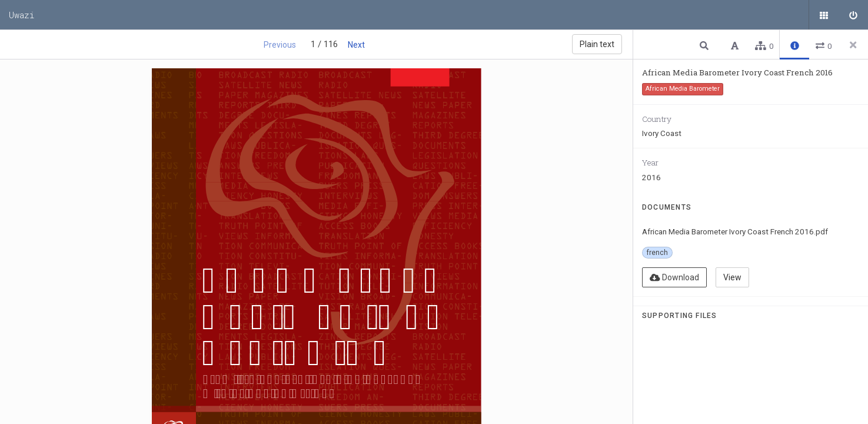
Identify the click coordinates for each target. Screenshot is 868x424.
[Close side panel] (853, 45)
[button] (706, 45)
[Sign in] (853, 15)
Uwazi (22, 15)
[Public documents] (824, 15)
